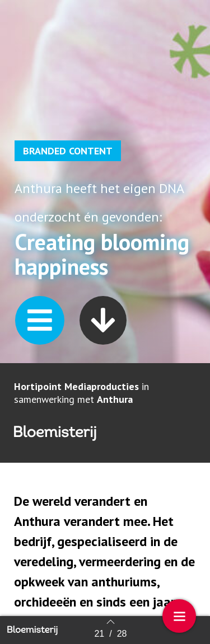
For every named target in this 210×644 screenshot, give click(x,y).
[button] (40, 320)
